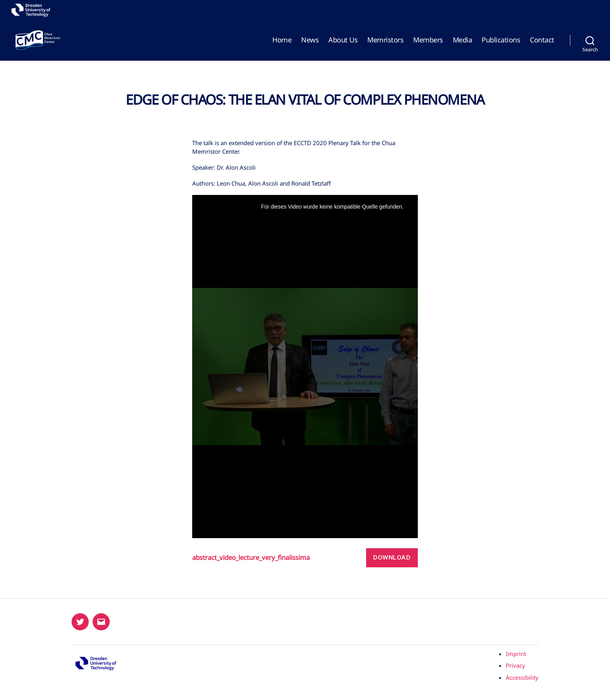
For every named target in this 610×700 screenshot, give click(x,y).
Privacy (515, 665)
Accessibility (522, 677)
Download (392, 557)
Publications (501, 40)
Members (428, 40)
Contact (542, 40)
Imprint (516, 654)
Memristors (385, 40)
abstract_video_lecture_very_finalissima (251, 558)
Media (463, 40)
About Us (343, 40)
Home (282, 40)
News (310, 40)
